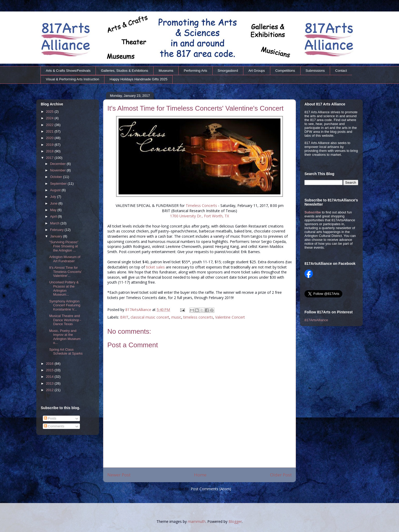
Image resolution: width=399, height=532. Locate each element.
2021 (50, 131)
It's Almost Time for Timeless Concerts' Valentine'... (65, 272)
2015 (50, 370)
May (54, 210)
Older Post (281, 475)
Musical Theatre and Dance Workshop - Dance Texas (65, 320)
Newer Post (119, 475)
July (54, 197)
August (56, 190)
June (54, 203)
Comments (54, 426)
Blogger (235, 521)
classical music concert (150, 317)
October (57, 177)
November (58, 170)
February (57, 230)
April (54, 216)
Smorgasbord (228, 71)
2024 (50, 118)
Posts (50, 418)
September (59, 184)
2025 (50, 112)
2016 (50, 364)
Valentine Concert (230, 317)
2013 (50, 383)
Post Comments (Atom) (211, 489)
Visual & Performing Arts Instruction (73, 79)
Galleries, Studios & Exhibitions (125, 71)
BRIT (124, 317)
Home (200, 475)
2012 (50, 390)
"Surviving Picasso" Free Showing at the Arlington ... (64, 246)
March (55, 223)
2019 (50, 145)
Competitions (285, 71)
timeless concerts (198, 317)
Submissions (315, 71)
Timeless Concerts (201, 205)
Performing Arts (196, 71)
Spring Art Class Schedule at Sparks (66, 352)
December (58, 164)
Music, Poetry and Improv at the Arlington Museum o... (65, 337)
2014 (50, 377)
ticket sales (155, 267)
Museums (166, 71)
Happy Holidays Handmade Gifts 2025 (139, 79)
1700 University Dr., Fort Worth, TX (199, 216)
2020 (50, 138)
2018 (50, 151)
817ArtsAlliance (139, 310)
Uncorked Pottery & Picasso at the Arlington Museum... (64, 288)
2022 (50, 125)
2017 (50, 158)
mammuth (197, 521)
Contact (341, 71)
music (176, 317)
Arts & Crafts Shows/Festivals (68, 71)
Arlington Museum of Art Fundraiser (65, 259)
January (57, 236)
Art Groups (257, 71)
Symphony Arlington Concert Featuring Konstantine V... (65, 305)
